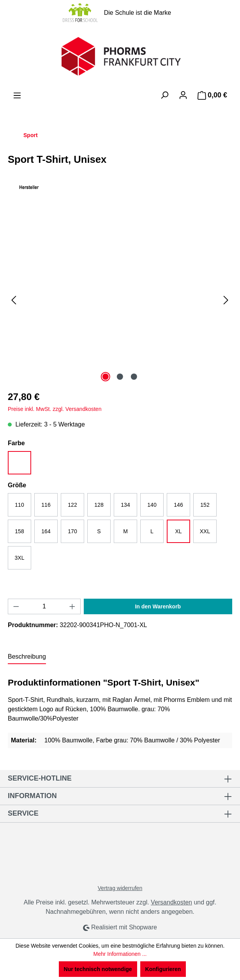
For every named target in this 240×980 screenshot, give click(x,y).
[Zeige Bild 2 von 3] (120, 377)
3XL (20, 558)
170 (72, 531)
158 (19, 531)
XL (178, 531)
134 (125, 505)
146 (178, 505)
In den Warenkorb (158, 606)
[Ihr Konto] (183, 95)
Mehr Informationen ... (120, 954)
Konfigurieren (163, 969)
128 (99, 505)
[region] (120, 300)
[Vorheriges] (14, 300)
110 (19, 505)
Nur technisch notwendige (98, 969)
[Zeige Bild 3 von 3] (134, 377)
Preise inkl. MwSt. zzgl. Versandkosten (55, 409)
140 (152, 505)
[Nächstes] (226, 300)
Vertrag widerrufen (120, 888)
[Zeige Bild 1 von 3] (106, 377)
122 (72, 505)
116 (46, 505)
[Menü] (17, 95)
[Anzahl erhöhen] (72, 606)
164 (46, 531)
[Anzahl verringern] (16, 606)
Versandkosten (171, 902)
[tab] (27, 657)
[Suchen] (164, 95)
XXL (205, 531)
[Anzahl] (44, 606)
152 (205, 505)
